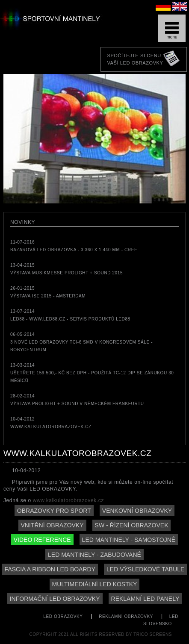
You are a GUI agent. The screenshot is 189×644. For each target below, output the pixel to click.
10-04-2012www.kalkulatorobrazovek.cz (51, 423)
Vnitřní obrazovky (52, 525)
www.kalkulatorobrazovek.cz (68, 500)
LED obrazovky (63, 616)
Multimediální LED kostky (95, 584)
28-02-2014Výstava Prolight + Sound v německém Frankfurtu (77, 400)
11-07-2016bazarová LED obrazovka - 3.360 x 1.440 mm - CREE (74, 246)
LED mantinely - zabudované (94, 555)
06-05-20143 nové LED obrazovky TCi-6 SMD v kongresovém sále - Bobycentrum (81, 342)
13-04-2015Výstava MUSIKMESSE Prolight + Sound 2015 (66, 269)
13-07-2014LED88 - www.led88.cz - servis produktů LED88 (70, 315)
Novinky (23, 222)
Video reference (42, 540)
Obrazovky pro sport (54, 511)
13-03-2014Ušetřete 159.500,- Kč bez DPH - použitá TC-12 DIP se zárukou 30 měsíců (92, 373)
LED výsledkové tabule (145, 569)
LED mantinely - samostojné (129, 540)
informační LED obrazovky (55, 599)
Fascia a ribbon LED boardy (50, 569)
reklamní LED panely (145, 599)
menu (172, 31)
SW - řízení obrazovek (132, 525)
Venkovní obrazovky (137, 511)
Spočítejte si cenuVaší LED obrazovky (135, 59)
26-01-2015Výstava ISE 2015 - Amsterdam (48, 292)
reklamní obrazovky (126, 616)
